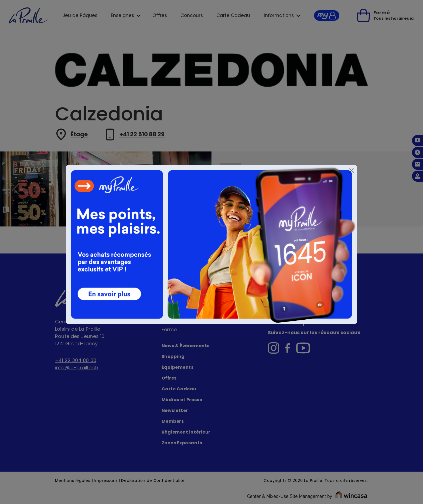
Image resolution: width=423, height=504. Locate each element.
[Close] (352, 171)
